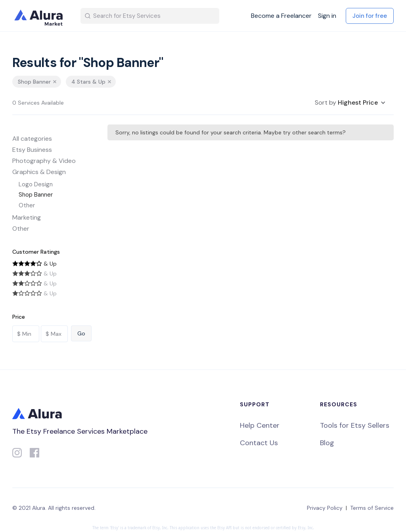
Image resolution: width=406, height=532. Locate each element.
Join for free (370, 16)
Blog (327, 443)
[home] (40, 16)
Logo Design (36, 184)
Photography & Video (44, 161)
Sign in (327, 16)
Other (27, 205)
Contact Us (259, 443)
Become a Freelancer (281, 16)
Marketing (27, 217)
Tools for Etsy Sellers (355, 425)
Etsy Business (32, 150)
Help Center (260, 425)
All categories (32, 139)
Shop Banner (36, 195)
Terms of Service (372, 508)
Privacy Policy (325, 508)
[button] (350, 103)
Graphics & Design (39, 172)
